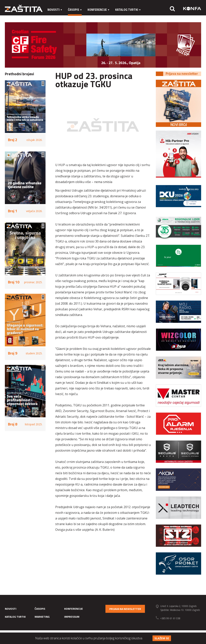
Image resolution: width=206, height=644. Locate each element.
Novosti (55, 10)
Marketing (56, 17)
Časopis (75, 10)
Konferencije (98, 10)
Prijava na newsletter (125, 609)
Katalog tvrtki (128, 10)
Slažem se (162, 638)
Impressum (78, 17)
